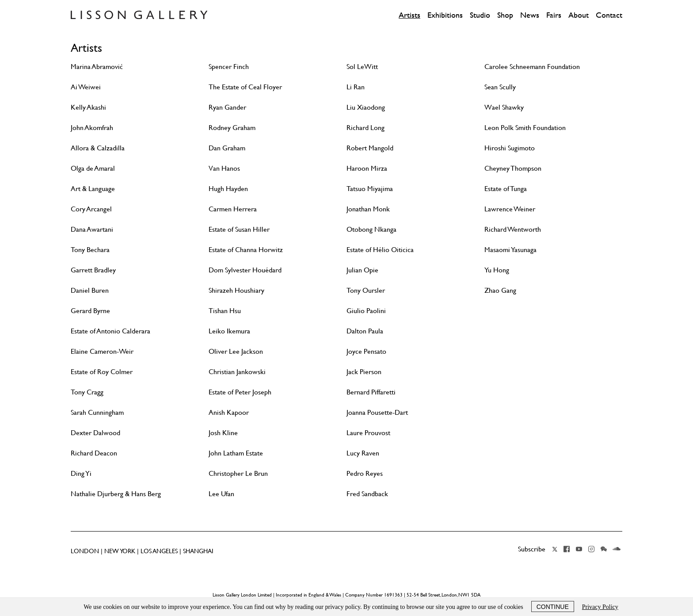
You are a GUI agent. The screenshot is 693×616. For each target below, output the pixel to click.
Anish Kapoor (229, 412)
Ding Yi (81, 473)
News (530, 15)
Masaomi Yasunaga (510, 249)
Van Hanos (224, 168)
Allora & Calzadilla (98, 148)
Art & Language (93, 188)
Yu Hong (497, 270)
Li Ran (356, 87)
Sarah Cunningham (97, 412)
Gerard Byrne (90, 310)
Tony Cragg (87, 392)
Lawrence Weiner (510, 209)
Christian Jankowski (237, 371)
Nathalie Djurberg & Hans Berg (116, 494)
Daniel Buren (90, 290)
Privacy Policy (600, 607)
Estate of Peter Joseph (240, 392)
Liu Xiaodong (366, 107)
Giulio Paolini (366, 310)
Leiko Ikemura (229, 331)
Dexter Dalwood (95, 432)
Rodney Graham (232, 127)
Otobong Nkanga (371, 229)
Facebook (567, 549)
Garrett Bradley (93, 270)
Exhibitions (445, 15)
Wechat (604, 549)
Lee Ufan (221, 494)
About (579, 15)
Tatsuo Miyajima (370, 188)
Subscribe (532, 549)
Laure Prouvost (368, 432)
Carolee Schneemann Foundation (532, 66)
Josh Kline (223, 432)
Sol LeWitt (362, 66)
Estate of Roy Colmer (102, 371)
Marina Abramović (97, 66)
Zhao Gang (500, 290)
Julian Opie (362, 270)
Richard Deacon (94, 453)
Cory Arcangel (91, 209)
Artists (409, 15)
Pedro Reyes (365, 473)
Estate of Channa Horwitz (246, 249)
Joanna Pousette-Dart (377, 412)
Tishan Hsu (225, 310)
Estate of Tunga (506, 188)
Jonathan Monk (368, 209)
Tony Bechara (90, 249)
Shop (505, 15)
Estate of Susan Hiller (239, 229)
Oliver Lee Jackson (236, 351)
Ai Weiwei (86, 87)
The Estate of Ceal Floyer (245, 87)
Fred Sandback (367, 494)
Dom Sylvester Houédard (245, 270)
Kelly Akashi (88, 107)
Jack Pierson (364, 371)
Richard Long (366, 127)
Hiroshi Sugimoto (510, 148)
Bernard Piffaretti (371, 392)
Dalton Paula (365, 331)
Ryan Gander (227, 107)
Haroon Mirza (367, 168)
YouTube (579, 549)
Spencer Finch (229, 66)
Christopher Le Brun (238, 473)
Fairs (554, 15)
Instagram (591, 549)
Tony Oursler (366, 290)
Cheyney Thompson (513, 168)
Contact (609, 15)
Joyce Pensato (366, 351)
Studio (480, 15)
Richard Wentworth (513, 229)
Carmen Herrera (233, 209)
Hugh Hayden (228, 188)
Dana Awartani (92, 229)
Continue (553, 607)
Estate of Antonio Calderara (110, 331)
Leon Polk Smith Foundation (525, 127)
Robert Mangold (370, 148)
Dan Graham (227, 148)
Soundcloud (617, 549)
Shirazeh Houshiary (236, 290)
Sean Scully (500, 87)
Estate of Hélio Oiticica (380, 249)
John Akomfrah (92, 127)
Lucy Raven (363, 453)
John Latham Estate (236, 453)
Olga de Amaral (93, 168)
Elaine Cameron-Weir (102, 351)
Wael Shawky (504, 107)
